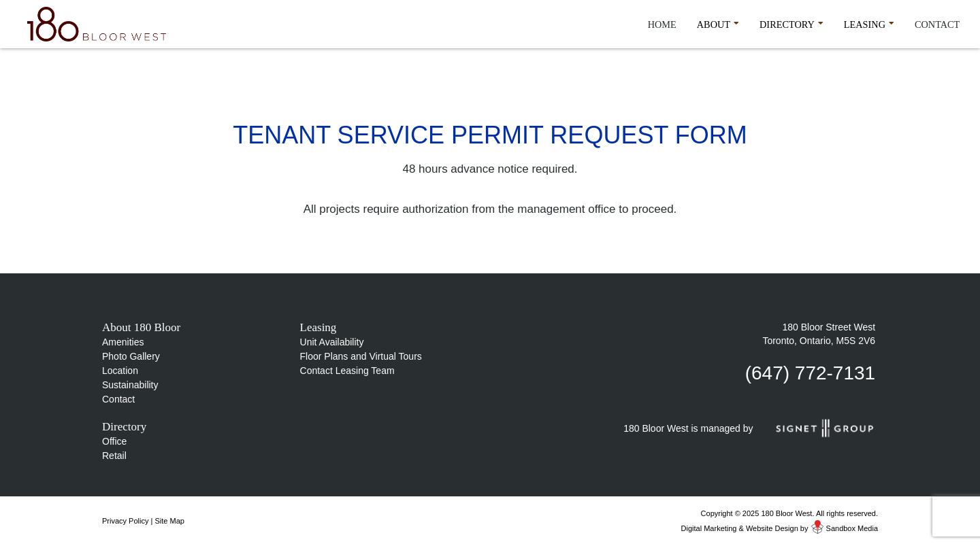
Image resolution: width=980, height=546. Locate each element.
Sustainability (130, 385)
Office (114, 441)
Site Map (169, 521)
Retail (114, 456)
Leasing (869, 22)
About (718, 22)
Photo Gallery (131, 356)
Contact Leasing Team (347, 371)
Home (662, 24)
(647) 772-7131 (810, 373)
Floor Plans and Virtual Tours (361, 356)
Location (120, 371)
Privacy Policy (125, 521)
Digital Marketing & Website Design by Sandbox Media (780, 528)
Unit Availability (332, 342)
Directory (791, 22)
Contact (937, 24)
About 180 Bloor (141, 327)
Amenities (123, 342)
